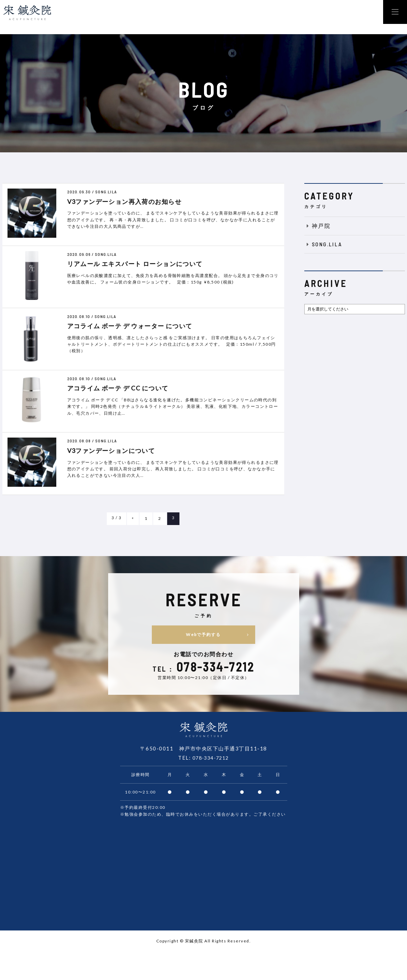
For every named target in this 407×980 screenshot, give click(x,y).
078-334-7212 (210, 759)
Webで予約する (235, 635)
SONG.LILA (323, 244)
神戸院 (318, 226)
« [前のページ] (133, 518)
